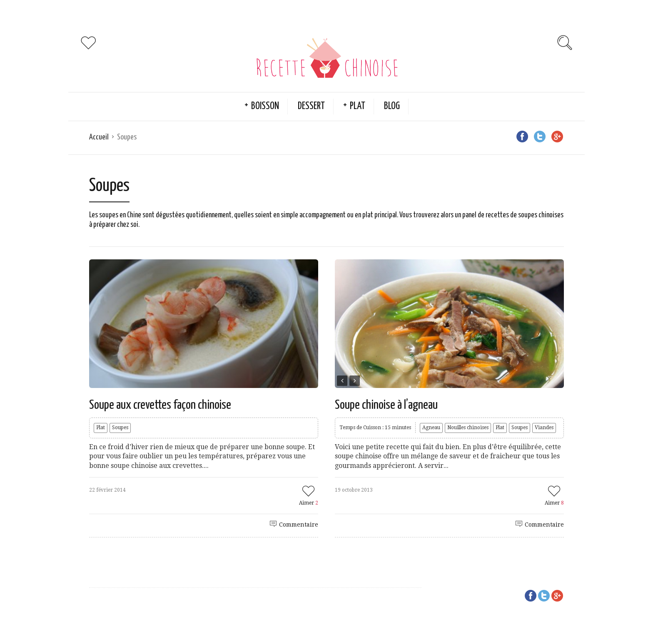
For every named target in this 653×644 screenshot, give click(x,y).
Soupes (120, 428)
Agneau (431, 428)
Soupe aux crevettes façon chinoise (160, 405)
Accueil (99, 137)
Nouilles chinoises (468, 428)
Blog (392, 106)
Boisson (265, 106)
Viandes (544, 428)
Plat (358, 106)
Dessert (311, 106)
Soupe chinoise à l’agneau (386, 405)
